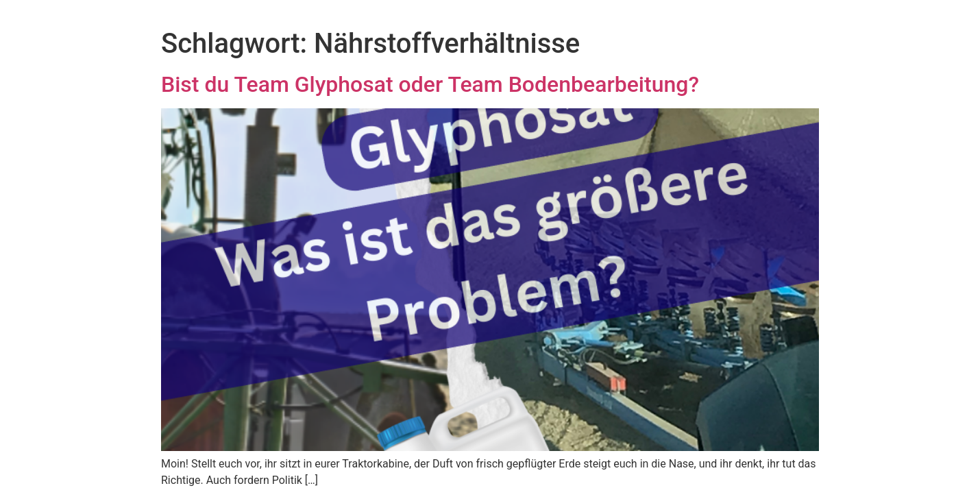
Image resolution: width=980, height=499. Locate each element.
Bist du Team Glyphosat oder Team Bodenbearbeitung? (430, 84)
